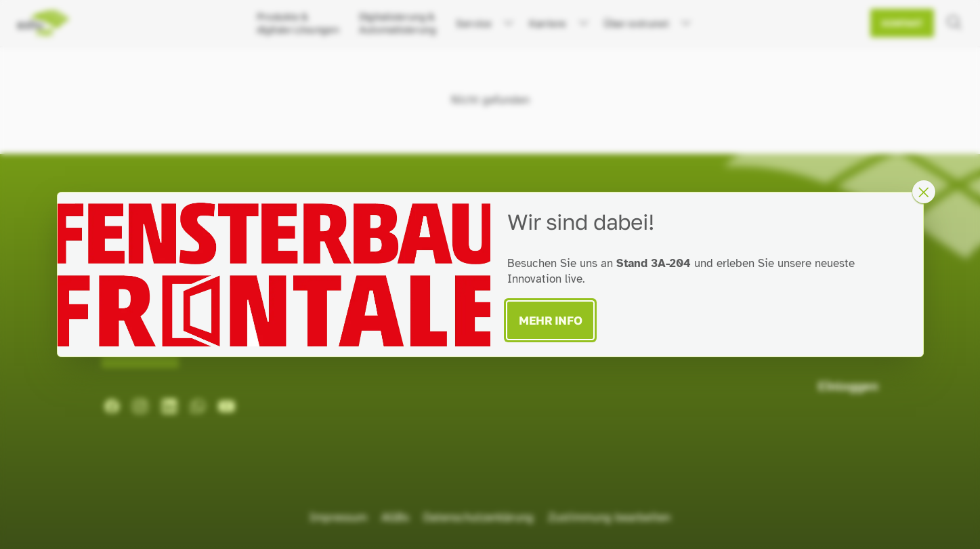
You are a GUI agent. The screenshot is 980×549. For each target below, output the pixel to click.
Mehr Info (550, 320)
